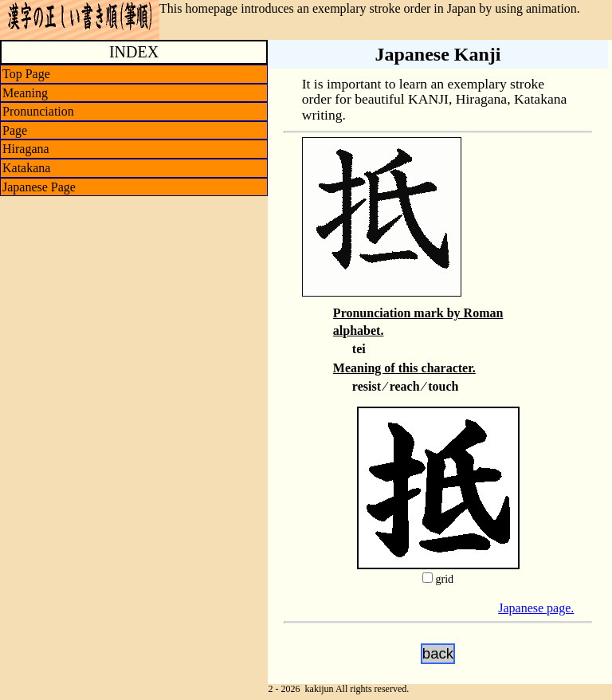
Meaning (25, 93)
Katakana (26, 168)
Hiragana (26, 149)
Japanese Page (39, 187)
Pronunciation (38, 111)
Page (15, 130)
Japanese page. (536, 608)
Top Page (26, 74)
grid (444, 579)
